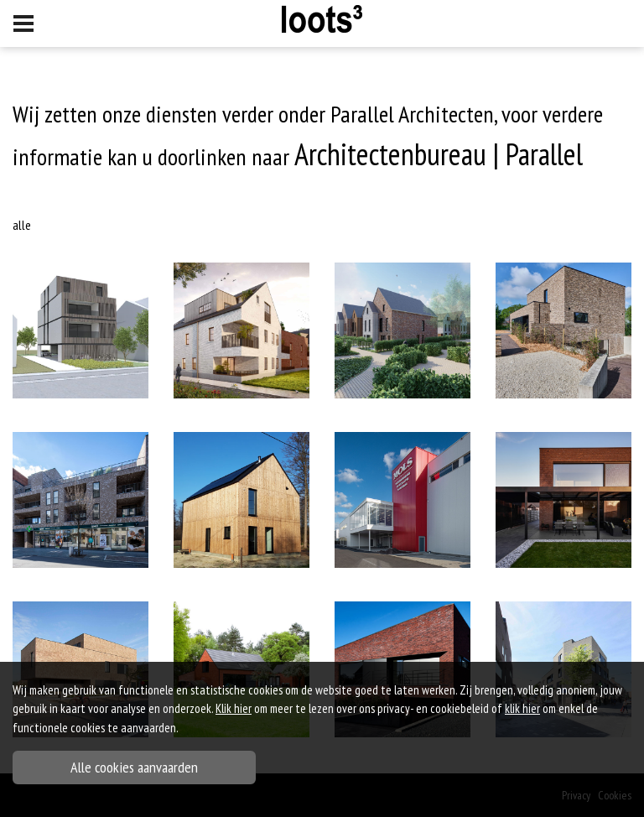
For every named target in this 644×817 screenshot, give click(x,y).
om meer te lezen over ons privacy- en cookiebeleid (352, 708)
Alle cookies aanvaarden (134, 767)
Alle (22, 225)
